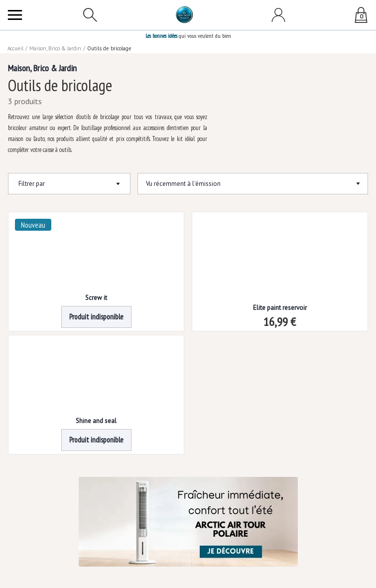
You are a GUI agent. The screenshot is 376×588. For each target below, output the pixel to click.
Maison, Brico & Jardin (56, 48)
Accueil (16, 48)
